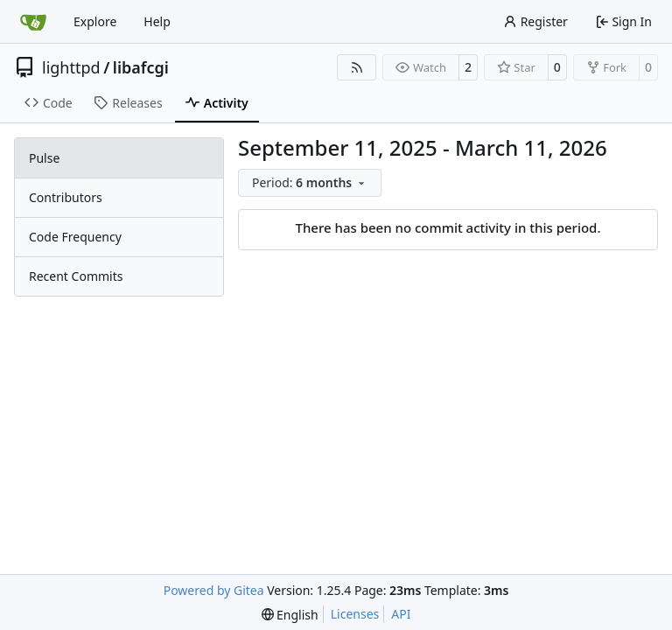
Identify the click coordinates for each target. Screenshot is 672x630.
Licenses (355, 614)
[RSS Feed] (357, 67)
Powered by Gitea (214, 590)
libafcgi (141, 67)
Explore (95, 21)
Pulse (44, 158)
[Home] (33, 22)
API (401, 614)
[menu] (310, 183)
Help (157, 21)
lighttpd (71, 67)
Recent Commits (76, 276)
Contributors (66, 197)
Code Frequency (75, 237)
